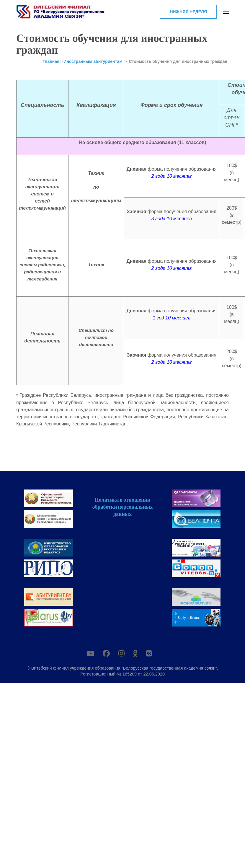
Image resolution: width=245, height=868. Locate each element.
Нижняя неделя (188, 12)
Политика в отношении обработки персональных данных (122, 507)
